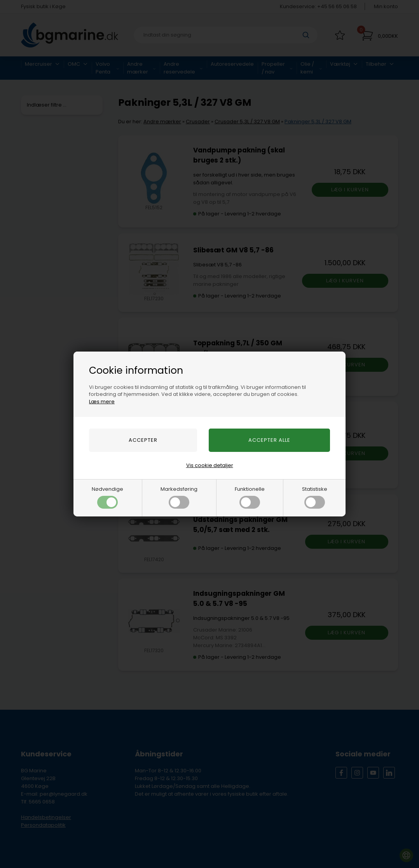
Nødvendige (107, 497)
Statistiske (315, 497)
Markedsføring (179, 497)
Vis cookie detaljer (210, 465)
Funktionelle (250, 497)
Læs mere (102, 402)
